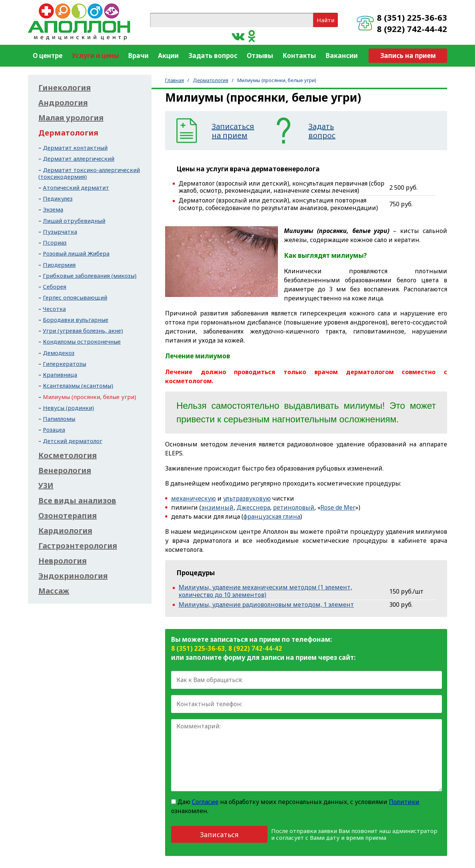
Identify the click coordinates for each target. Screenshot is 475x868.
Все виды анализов (77, 501)
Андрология (63, 103)
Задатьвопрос (322, 131)
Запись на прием (408, 56)
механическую (193, 498)
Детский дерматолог (73, 441)
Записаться (219, 834)
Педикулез (58, 198)
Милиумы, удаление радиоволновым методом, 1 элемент (266, 605)
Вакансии (342, 56)
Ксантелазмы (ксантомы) (78, 385)
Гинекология (64, 88)
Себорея (55, 286)
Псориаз (55, 242)
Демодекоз (59, 353)
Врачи (138, 56)
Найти (326, 20)
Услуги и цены (95, 56)
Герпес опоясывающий (75, 297)
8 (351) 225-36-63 (412, 17)
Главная (175, 80)
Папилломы (59, 419)
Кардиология (65, 531)
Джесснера (253, 507)
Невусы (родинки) (68, 408)
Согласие (205, 802)
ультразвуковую (247, 498)
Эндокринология (73, 576)
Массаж (54, 591)
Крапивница (60, 375)
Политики (404, 802)
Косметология (68, 455)
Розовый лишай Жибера (76, 253)
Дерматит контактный (75, 148)
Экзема (53, 209)
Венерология (65, 471)
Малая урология (71, 118)
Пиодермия (59, 265)
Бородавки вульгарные (76, 320)
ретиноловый (294, 507)
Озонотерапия (68, 516)
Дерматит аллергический (79, 158)
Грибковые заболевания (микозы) (90, 276)
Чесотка (54, 309)
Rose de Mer (338, 507)
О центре (48, 56)
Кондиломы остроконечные (82, 341)
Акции (168, 56)
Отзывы (260, 56)
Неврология (62, 561)
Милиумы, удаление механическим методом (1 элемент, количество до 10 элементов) (265, 591)
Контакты (299, 56)
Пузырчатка (60, 231)
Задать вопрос (213, 56)
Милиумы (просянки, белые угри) (90, 397)
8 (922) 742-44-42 (412, 29)
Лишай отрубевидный (74, 221)
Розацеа (54, 429)
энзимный (217, 507)
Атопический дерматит (76, 187)
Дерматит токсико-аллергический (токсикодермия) (89, 173)
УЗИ (46, 486)
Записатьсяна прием (233, 131)
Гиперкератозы (64, 364)
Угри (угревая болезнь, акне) (83, 330)
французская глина (272, 516)
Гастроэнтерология (78, 546)
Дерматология (211, 80)
